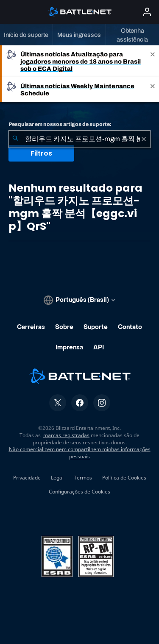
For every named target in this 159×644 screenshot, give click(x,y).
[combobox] (79, 139)
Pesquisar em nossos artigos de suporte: (60, 124)
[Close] (153, 61)
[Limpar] (144, 139)
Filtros (41, 153)
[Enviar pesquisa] (15, 139)
